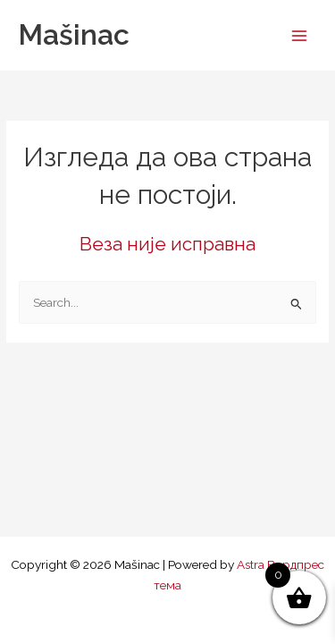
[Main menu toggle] (300, 35)
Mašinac (74, 34)
